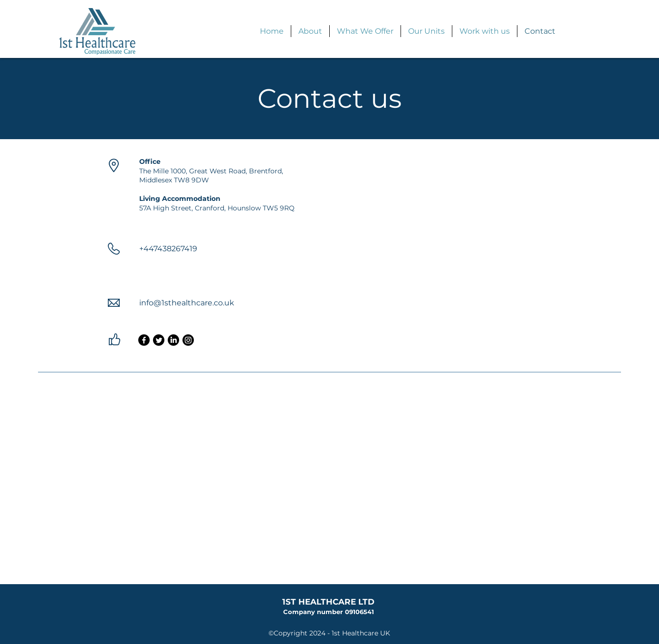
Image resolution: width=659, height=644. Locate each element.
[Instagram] (188, 340)
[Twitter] (159, 340)
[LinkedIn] (173, 340)
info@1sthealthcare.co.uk (187, 303)
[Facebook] (144, 340)
